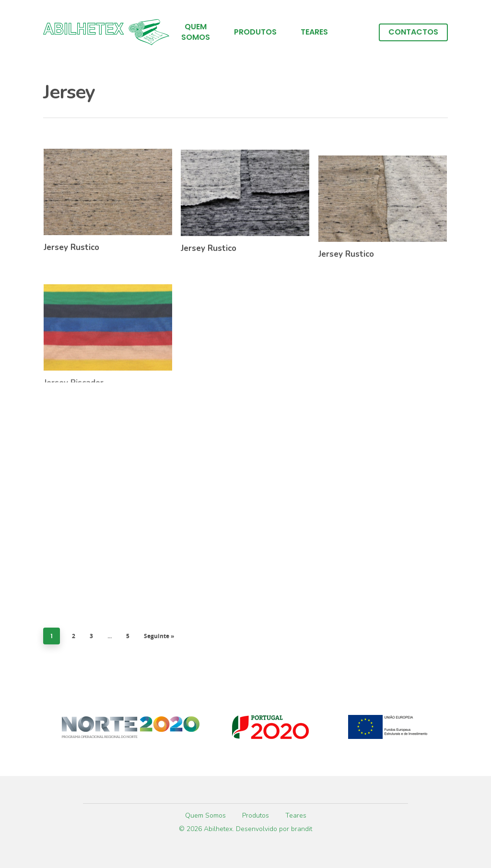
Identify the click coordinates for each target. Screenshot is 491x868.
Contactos (413, 32)
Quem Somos (196, 32)
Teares (314, 32)
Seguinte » (159, 636)
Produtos (255, 32)
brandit (302, 829)
